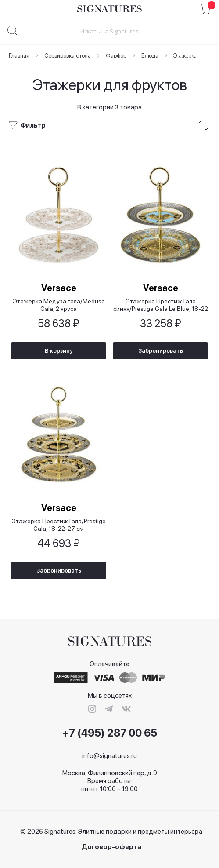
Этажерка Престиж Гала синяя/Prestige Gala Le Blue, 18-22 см (161, 305)
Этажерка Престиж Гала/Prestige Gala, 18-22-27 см (59, 525)
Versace (59, 288)
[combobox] (109, 31)
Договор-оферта (111, 847)
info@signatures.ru (109, 756)
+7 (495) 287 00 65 (110, 733)
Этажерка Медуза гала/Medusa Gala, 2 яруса (59, 305)
